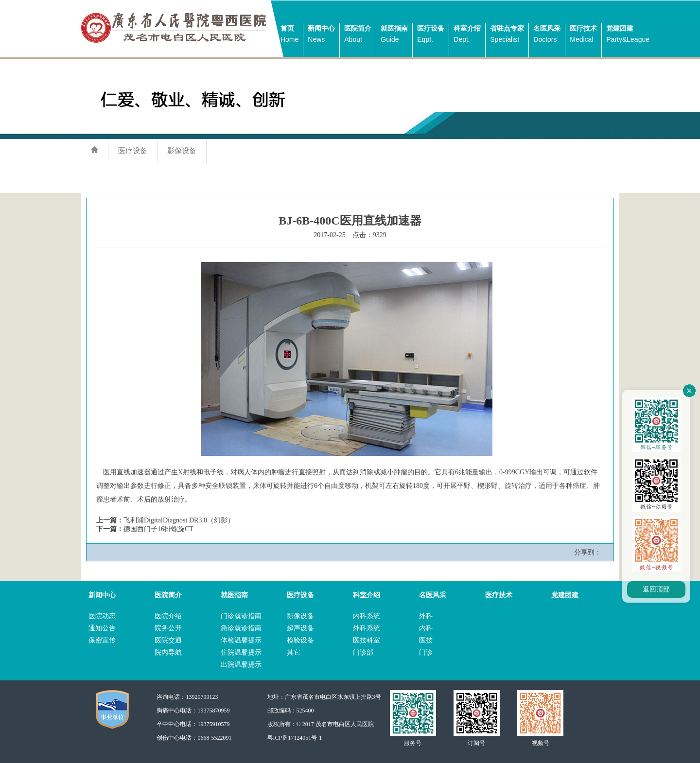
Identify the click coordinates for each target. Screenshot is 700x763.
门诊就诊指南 (241, 616)
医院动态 (102, 616)
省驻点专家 (507, 35)
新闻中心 (321, 35)
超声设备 (300, 628)
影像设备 (182, 150)
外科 (426, 616)
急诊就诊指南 (241, 628)
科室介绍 (467, 35)
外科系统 (367, 628)
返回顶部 (656, 589)
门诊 (426, 652)
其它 (294, 652)
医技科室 (367, 640)
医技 (426, 640)
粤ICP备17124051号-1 (295, 738)
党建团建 (628, 35)
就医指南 (394, 35)
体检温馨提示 (241, 640)
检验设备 (300, 640)
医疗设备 (431, 35)
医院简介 (358, 35)
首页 (289, 35)
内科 (426, 628)
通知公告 (102, 628)
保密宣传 (102, 640)
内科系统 (367, 616)
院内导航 (168, 652)
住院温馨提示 (241, 652)
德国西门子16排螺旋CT (158, 529)
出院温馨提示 (241, 665)
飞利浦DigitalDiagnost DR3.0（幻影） (179, 520)
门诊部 (363, 652)
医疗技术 (583, 35)
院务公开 (168, 628)
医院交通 (168, 640)
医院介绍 (168, 616)
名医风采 (547, 35)
